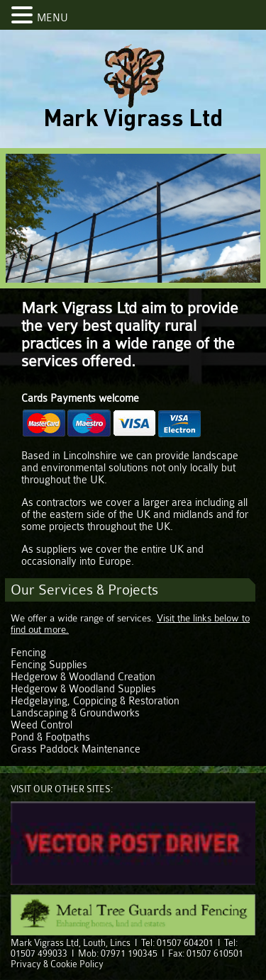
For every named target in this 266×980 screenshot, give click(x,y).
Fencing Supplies (49, 665)
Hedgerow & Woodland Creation (83, 677)
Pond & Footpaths (50, 737)
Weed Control (41, 725)
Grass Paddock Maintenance (76, 749)
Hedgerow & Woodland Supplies (83, 689)
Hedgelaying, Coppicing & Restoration (95, 701)
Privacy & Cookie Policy (57, 964)
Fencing (28, 653)
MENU (52, 18)
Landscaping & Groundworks (75, 713)
